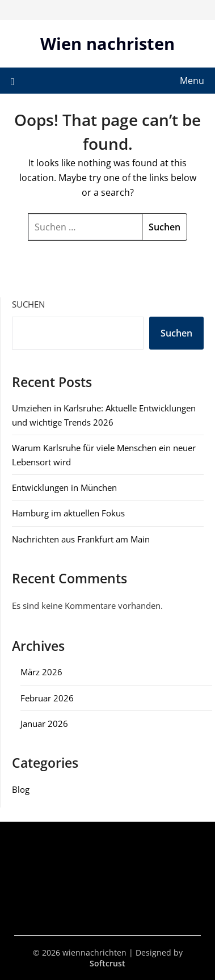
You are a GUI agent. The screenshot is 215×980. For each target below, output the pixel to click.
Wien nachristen (107, 43)
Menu (192, 81)
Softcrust (107, 963)
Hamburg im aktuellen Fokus (68, 513)
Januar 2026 (44, 724)
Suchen (28, 304)
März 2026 (41, 672)
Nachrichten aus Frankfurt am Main (81, 539)
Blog (21, 789)
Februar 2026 (47, 698)
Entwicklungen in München (64, 487)
